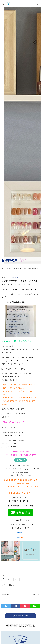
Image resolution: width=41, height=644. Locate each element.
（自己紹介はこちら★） (10, 289)
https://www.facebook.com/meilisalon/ (16, 361)
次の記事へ (36, 595)
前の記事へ (5, 595)
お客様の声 (10, 585)
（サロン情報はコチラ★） (29, 289)
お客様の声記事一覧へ (20, 616)
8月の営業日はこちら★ (20, 520)
